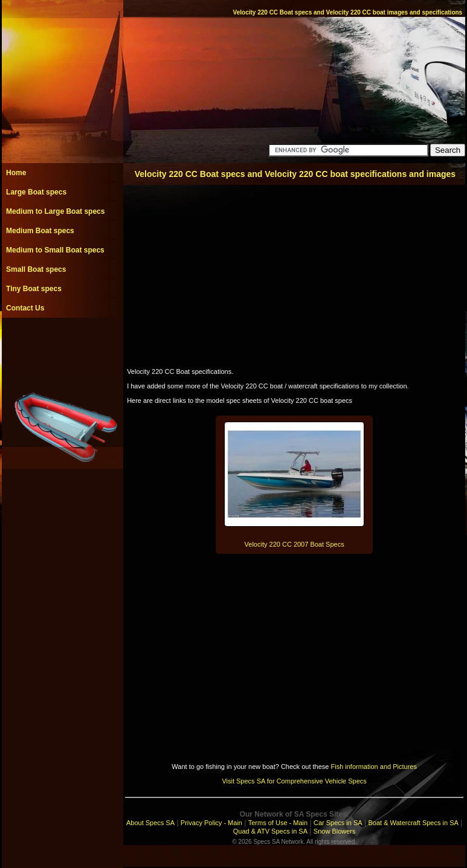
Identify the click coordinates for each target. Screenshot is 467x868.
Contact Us (25, 308)
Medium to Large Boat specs (55, 211)
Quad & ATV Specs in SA (270, 831)
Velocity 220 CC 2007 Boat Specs (295, 544)
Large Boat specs (36, 192)
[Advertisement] (62, 345)
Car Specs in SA (338, 823)
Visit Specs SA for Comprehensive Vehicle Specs (294, 781)
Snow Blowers (335, 831)
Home (16, 173)
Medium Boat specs (40, 231)
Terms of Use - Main (278, 823)
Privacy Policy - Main (211, 823)
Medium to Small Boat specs (55, 250)
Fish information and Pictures (373, 767)
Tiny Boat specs (34, 289)
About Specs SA (150, 823)
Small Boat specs (36, 269)
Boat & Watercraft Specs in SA (413, 823)
